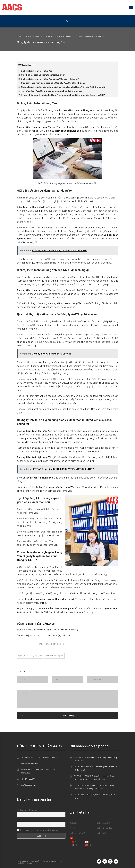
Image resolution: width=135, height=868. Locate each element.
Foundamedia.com (24, 864)
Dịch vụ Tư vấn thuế (104, 828)
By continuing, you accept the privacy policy (38, 830)
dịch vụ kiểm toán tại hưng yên (30, 656)
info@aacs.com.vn (29, 785)
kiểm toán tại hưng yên (54, 656)
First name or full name (27, 810)
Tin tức (72, 828)
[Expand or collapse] (115, 65)
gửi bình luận (48, 716)
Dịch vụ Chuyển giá (77, 833)
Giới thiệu (73, 823)
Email (19, 820)
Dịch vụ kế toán (103, 833)
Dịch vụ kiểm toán (104, 823)
